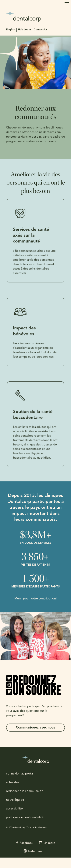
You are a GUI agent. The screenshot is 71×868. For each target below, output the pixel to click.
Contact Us (41, 30)
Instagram (35, 851)
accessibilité (14, 809)
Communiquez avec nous (35, 728)
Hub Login (24, 30)
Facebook (27, 843)
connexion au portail (20, 774)
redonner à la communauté (25, 791)
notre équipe (15, 800)
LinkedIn (49, 843)
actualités (13, 782)
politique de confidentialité (25, 817)
